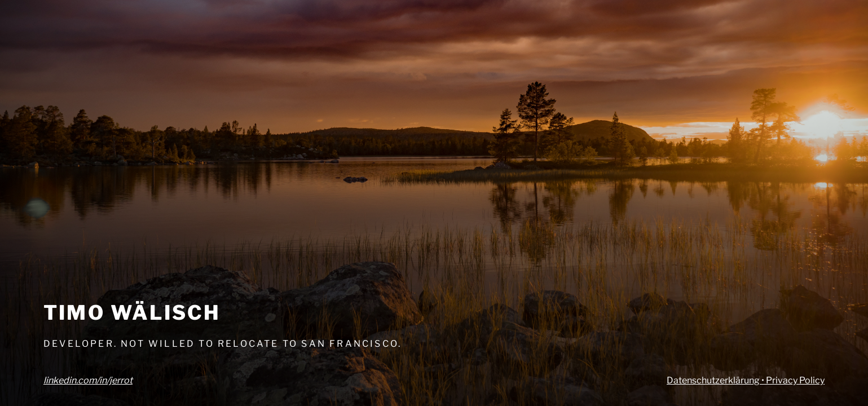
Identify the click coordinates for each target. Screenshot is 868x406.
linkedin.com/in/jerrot (88, 380)
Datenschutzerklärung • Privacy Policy (746, 380)
